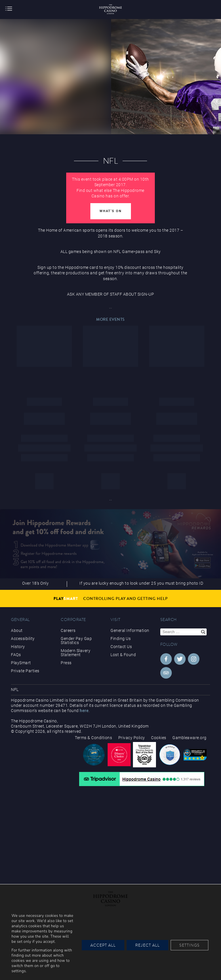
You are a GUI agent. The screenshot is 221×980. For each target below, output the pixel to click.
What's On (111, 211)
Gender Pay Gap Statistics (76, 641)
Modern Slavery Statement (76, 653)
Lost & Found (123, 655)
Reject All (147, 945)
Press (66, 663)
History (18, 647)
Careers (68, 630)
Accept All (103, 945)
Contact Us (121, 647)
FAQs (16, 655)
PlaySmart (21, 663)
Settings (189, 945)
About (17, 630)
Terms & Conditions (93, 738)
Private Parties (25, 671)
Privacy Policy (132, 738)
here (84, 711)
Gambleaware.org (189, 738)
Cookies (159, 738)
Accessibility (23, 639)
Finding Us (121, 639)
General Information (130, 630)
